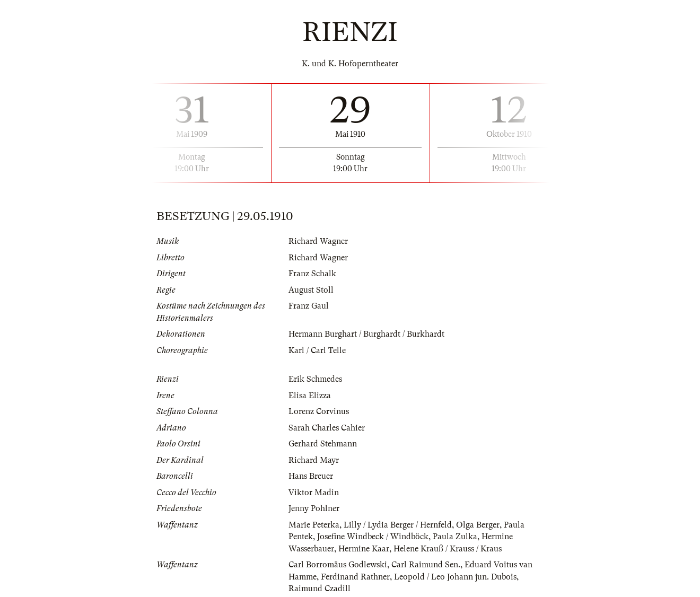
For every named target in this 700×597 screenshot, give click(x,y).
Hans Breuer (311, 476)
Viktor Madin (314, 493)
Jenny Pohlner (314, 508)
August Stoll (311, 290)
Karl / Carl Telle (317, 350)
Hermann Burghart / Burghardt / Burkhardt (366, 334)
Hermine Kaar (364, 549)
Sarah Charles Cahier (327, 428)
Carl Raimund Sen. (426, 565)
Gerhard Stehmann (323, 444)
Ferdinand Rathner (355, 577)
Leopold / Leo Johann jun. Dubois (455, 577)
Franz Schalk (312, 274)
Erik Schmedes (315, 379)
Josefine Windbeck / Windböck (373, 537)
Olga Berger (478, 525)
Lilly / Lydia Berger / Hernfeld (398, 525)
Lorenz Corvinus (319, 411)
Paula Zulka (455, 537)
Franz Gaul (309, 306)
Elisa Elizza (310, 396)
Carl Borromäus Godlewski (338, 565)
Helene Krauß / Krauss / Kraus (448, 549)
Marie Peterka (314, 525)
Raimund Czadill (320, 589)
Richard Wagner (318, 241)
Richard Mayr (314, 460)
